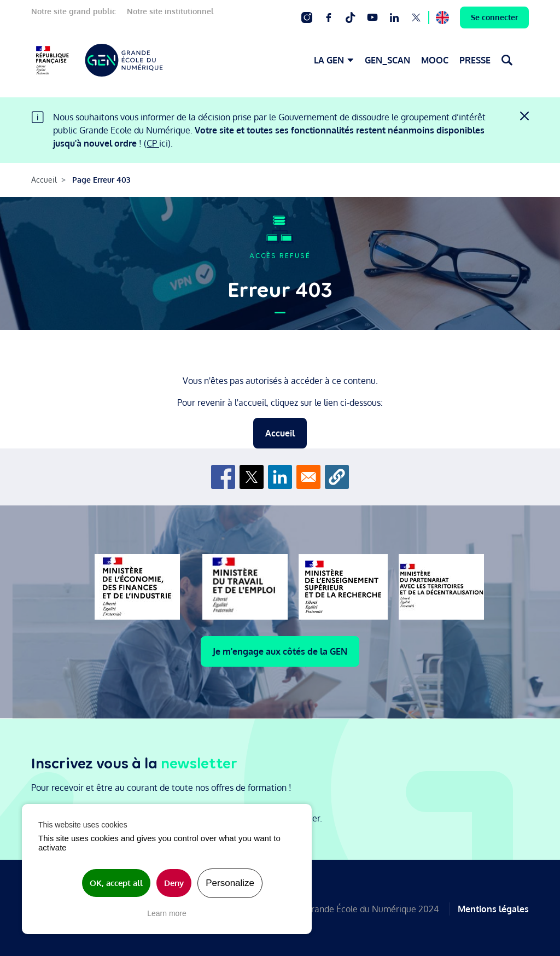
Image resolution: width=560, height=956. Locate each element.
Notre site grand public (74, 11)
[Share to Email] (308, 477)
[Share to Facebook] (223, 477)
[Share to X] (252, 477)
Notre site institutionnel (170, 11)
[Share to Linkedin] (280, 477)
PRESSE (475, 60)
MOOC (435, 60)
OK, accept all (116, 883)
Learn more (167, 913)
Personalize (230, 883)
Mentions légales (493, 908)
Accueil (44, 180)
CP (153, 143)
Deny (174, 883)
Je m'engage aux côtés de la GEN (280, 651)
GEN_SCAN (387, 60)
